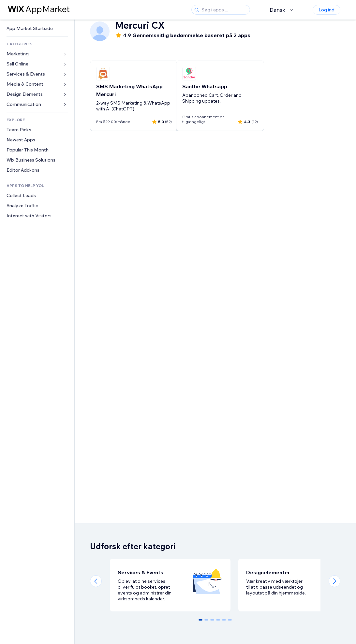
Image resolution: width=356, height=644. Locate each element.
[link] (37, 29)
